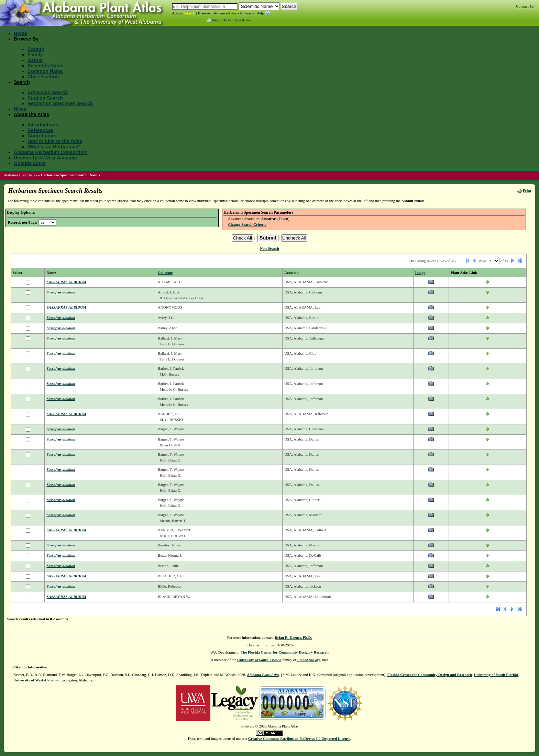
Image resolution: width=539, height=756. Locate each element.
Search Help (254, 13)
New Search (269, 248)
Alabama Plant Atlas (20, 175)
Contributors (42, 136)
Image (420, 273)
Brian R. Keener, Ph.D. (293, 637)
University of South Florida (259, 660)
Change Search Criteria (247, 224)
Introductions (43, 125)
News (20, 109)
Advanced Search (228, 13)
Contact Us (525, 6)
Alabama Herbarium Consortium (51, 152)
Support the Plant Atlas (231, 20)
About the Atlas (31, 114)
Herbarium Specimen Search (60, 103)
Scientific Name (45, 66)
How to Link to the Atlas (55, 141)
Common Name (45, 71)
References (41, 130)
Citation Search (45, 98)
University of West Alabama (45, 158)
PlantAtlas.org (309, 660)
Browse (204, 13)
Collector (165, 273)
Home (20, 33)
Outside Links (30, 163)
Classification (43, 77)
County (36, 49)
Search (190, 13)
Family (35, 55)
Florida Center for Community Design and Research (430, 675)
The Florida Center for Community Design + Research (285, 652)
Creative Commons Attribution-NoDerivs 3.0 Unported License (299, 738)
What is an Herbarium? (54, 147)
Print (527, 190)
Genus (35, 60)
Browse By (26, 39)
